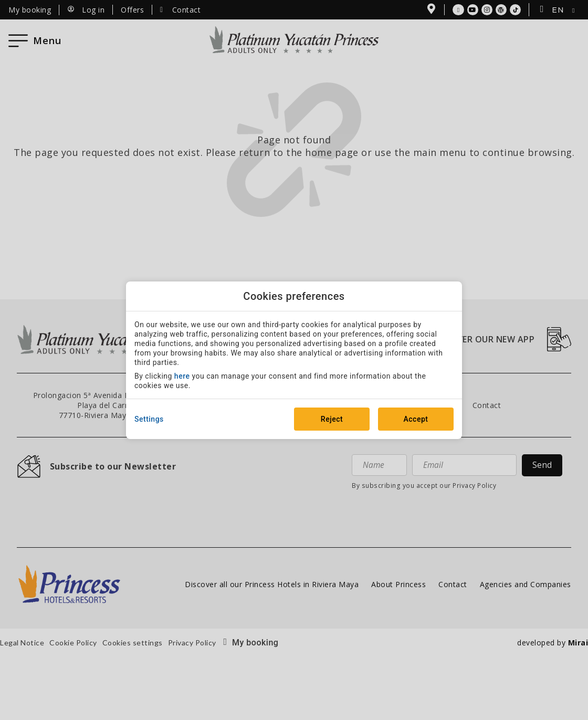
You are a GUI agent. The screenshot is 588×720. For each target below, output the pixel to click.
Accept (416, 419)
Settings (149, 419)
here (182, 376)
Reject (332, 419)
